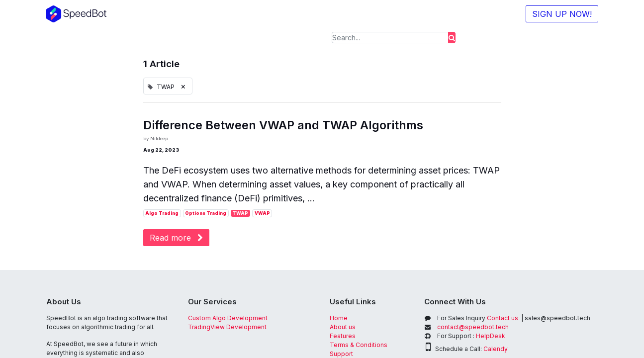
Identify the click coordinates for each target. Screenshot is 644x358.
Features (343, 336)
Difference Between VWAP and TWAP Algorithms (283, 125)
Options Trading (206, 213)
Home (339, 318)
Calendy (496, 349)
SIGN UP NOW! (562, 14)
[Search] (452, 38)
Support (341, 354)
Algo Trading (162, 213)
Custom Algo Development (228, 318)
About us (343, 327)
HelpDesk (491, 336)
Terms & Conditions (359, 345)
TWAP (240, 213)
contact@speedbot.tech (473, 327)
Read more (176, 238)
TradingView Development (227, 327)
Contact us (478, 318)
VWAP (262, 213)
